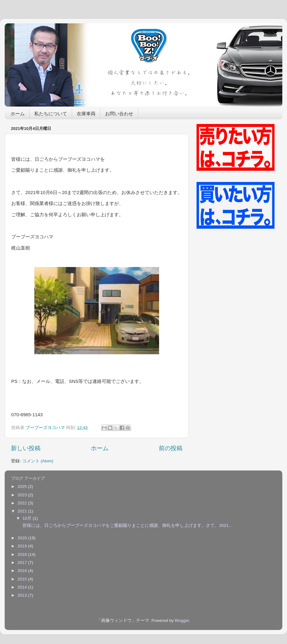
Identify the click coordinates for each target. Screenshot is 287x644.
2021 (23, 511)
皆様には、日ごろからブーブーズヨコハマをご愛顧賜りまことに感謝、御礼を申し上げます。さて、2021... (127, 525)
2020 (23, 538)
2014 (23, 587)
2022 (23, 503)
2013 (23, 595)
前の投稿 (171, 448)
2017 (23, 563)
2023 (23, 495)
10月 (28, 518)
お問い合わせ (119, 114)
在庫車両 (86, 114)
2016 (23, 571)
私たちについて (51, 114)
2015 (23, 579)
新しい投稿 (26, 448)
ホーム (18, 114)
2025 (23, 487)
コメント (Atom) (38, 461)
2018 (23, 554)
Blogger (182, 620)
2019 (23, 546)
